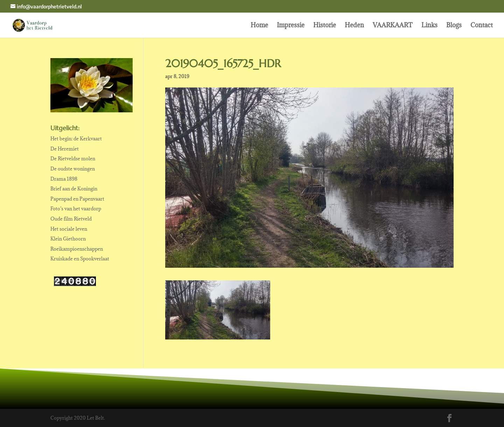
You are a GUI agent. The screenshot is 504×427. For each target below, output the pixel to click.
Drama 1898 (64, 179)
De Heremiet (65, 149)
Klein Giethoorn (68, 239)
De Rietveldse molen (73, 159)
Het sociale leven (69, 229)
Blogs (454, 26)
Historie (325, 26)
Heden (354, 26)
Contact (482, 26)
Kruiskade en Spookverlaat (80, 259)
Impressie (291, 26)
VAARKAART (393, 26)
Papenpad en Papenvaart (77, 199)
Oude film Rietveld (71, 219)
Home (259, 26)
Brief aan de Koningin (74, 189)
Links (429, 26)
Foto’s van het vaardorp (76, 209)
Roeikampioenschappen (77, 249)
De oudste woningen (73, 169)
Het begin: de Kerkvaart (76, 139)
